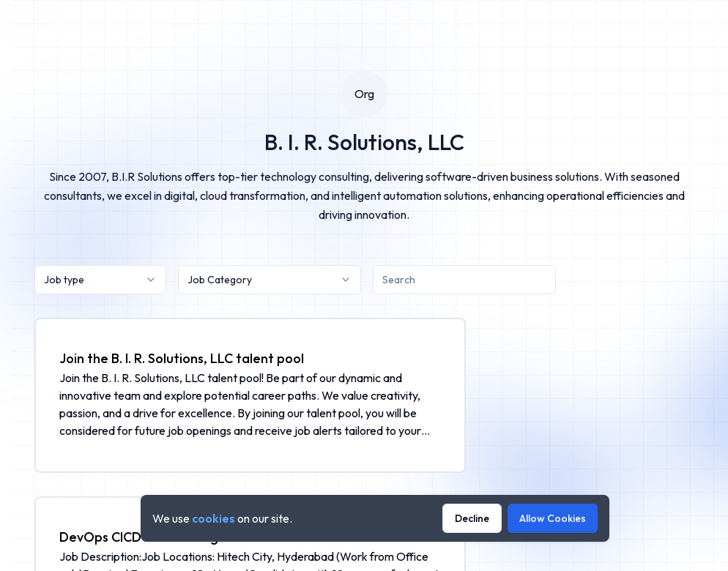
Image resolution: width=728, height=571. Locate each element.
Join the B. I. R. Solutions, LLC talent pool (182, 358)
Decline (472, 518)
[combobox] (100, 280)
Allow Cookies (553, 518)
